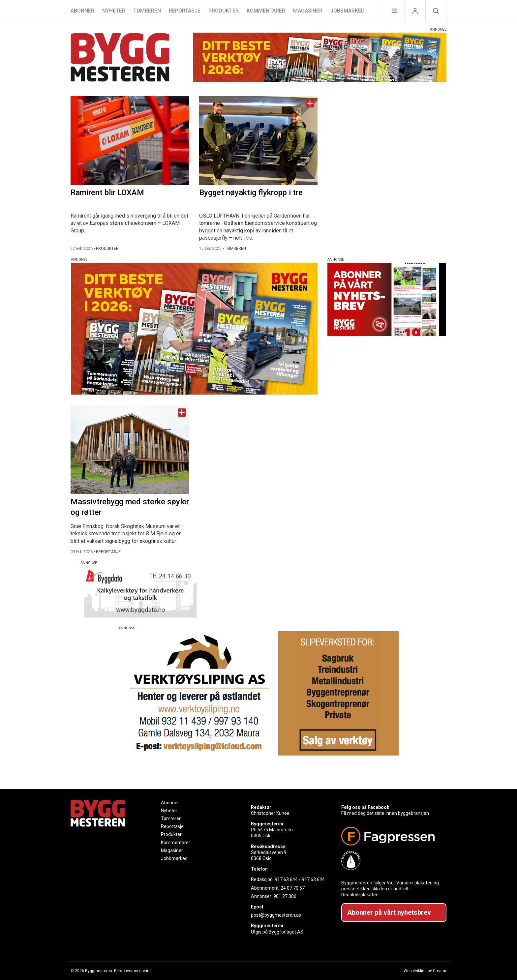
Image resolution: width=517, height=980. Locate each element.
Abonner (82, 11)
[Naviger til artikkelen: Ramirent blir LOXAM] (130, 140)
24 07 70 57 (293, 888)
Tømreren (147, 11)
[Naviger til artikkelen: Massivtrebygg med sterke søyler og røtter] (130, 450)
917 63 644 (286, 879)
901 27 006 (285, 896)
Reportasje (185, 11)
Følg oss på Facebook (365, 807)
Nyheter (114, 11)
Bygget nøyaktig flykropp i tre (251, 193)
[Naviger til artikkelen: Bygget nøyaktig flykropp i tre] (258, 140)
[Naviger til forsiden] (120, 58)
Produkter (224, 11)
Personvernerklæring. (133, 971)
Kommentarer (266, 11)
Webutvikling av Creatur (425, 971)
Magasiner (308, 11)
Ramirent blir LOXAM (107, 193)
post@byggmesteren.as (276, 915)
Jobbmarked (348, 11)
